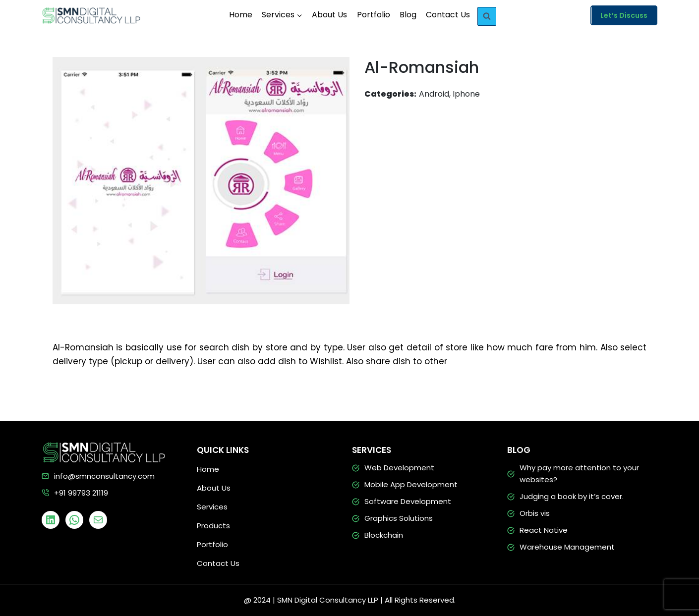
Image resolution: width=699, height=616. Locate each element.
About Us (329, 15)
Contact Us (448, 15)
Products (213, 526)
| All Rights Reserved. (418, 600)
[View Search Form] (487, 16)
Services (212, 507)
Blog (408, 15)
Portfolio (374, 15)
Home (241, 15)
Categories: (390, 94)
